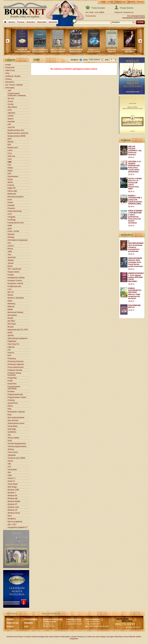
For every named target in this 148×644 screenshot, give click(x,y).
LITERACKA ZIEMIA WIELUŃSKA (135, 51)
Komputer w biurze (15, 281)
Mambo (10, 295)
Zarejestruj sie (128, 12)
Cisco (10, 153)
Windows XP (12, 510)
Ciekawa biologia (38, 637)
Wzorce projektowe (15, 522)
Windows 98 (12, 496)
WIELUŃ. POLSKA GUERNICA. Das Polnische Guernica (135, 151)
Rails (9, 409)
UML (9, 464)
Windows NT (12, 504)
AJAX (10, 110)
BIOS (10, 139)
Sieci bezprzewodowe (16, 418)
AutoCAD (11, 127)
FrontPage (12, 220)
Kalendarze (10, 82)
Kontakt (103, 2)
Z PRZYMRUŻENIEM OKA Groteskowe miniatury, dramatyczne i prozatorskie (136, 246)
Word (10, 516)
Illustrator (11, 234)
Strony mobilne (13, 438)
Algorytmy (11, 113)
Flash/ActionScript (15, 211)
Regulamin (131, 2)
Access (10, 101)
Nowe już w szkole (85, 637)
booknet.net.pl (12, 637)
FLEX (10, 214)
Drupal (10, 179)
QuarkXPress (13, 403)
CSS (9, 165)
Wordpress (12, 519)
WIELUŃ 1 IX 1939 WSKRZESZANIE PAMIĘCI (63, 52)
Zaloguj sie (118, 12)
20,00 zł (131, 310)
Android (10, 116)
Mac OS (11, 292)
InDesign (11, 237)
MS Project (12, 324)
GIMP (10, 226)
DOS (9, 174)
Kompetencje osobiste (16, 278)
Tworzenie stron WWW (16, 458)
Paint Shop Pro (13, 344)
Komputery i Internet (15, 283)
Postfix (10, 381)
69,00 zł (131, 207)
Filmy (7, 73)
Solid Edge (12, 429)
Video (10, 475)
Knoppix (11, 275)
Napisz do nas (121, 2)
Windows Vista (13, 507)
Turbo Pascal (13, 452)
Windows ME (13, 498)
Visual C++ (12, 478)
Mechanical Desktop (15, 312)
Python (10, 406)
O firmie (111, 2)
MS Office (11, 321)
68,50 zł (131, 191)
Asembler (11, 122)
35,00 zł (131, 254)
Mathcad (11, 307)
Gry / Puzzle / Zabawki (14, 85)
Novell (10, 333)
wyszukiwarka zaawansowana (134, 18)
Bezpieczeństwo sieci (16, 130)
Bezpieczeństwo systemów (18, 133)
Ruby (10, 415)
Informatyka (10, 88)
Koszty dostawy (31, 619)
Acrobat (10, 104)
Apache (10, 119)
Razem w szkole (24, 637)
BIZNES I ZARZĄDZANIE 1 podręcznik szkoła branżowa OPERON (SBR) (135, 200)
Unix (9, 467)
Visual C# (11, 481)
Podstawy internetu (15, 370)
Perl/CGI (11, 353)
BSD (9, 145)
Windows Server (14, 513)
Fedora (10, 202)
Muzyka (10, 327)
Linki (26, 626)
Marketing (11, 304)
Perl (9, 350)
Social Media (13, 426)
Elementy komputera (15, 197)
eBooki (10, 182)
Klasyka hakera (13, 272)
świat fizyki (118, 637)
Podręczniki (10, 67)
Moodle (10, 318)
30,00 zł (131, 269)
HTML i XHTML (13, 231)
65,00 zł (131, 157)
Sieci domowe (13, 420)
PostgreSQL (12, 378)
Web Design (12, 487)
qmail (10, 228)
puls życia (96, 637)
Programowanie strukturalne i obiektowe (17, 95)
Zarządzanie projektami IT (18, 527)
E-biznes (11, 185)
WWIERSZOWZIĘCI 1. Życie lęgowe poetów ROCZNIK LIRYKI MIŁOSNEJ (136, 277)
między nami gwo (107, 637)
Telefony (11, 449)
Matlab (10, 309)
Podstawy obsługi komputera (14, 374)
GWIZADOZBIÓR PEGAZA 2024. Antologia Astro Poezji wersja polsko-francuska (135, 262)
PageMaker (12, 341)
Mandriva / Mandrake (16, 298)
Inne (9, 243)
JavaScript (12, 257)
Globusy (9, 79)
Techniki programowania (17, 446)
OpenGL (11, 335)
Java (9, 255)
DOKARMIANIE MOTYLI (134, 306)
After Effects (12, 107)
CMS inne (11, 156)
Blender (10, 142)
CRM (9, 162)
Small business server (16, 423)
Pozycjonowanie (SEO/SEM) (14, 388)
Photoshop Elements (16, 361)
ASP (9, 124)
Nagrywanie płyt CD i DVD (18, 330)
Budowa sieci (13, 148)
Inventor (11, 246)
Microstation (12, 315)
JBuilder (11, 260)
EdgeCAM (11, 188)
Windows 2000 (13, 490)
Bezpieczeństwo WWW (16, 136)
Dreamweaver (13, 176)
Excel (10, 200)
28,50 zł (131, 174)
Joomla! (11, 263)
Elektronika (12, 194)
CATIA (10, 150)
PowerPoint (12, 384)
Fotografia (11, 217)
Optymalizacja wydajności (17, 338)
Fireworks (11, 208)
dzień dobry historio (52, 637)
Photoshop (12, 359)
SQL (9, 435)
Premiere (11, 392)
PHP (9, 356)
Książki (8, 65)
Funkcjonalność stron (16, 223)
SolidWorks (12, 432)
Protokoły (11, 400)
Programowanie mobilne (17, 397)
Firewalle (11, 205)
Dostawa (140, 2)
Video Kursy (10, 70)
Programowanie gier (15, 394)
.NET (9, 91)
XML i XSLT (12, 524)
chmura (126, 637)
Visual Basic (12, 470)
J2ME (10, 252)
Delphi (10, 171)
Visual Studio (13, 484)
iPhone (10, 249)
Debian (10, 168)
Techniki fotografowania (17, 444)
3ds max (11, 98)
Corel (10, 159)
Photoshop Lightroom (16, 364)
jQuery (10, 266)
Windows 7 (12, 493)
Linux (10, 289)
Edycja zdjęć (12, 191)
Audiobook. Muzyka (13, 76)
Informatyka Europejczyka (17, 240)
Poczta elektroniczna (16, 367)
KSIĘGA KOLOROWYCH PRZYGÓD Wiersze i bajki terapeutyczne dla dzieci (135, 293)
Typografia (12, 455)
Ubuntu (10, 461)
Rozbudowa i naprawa (16, 412)
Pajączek (11, 347)
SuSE (10, 441)
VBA (9, 472)
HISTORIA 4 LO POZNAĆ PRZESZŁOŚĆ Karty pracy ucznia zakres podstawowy (134, 167)
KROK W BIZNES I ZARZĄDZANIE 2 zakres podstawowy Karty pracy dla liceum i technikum (135, 217)
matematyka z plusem (69, 637)
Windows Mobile (14, 501)
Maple (10, 301)
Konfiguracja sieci (14, 286)
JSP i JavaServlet (14, 269)
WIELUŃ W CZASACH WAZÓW (27, 51)
